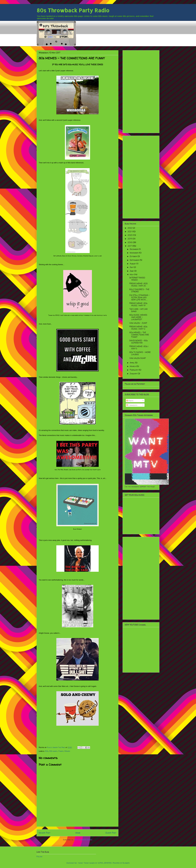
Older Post (111, 833)
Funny (61, 751)
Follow (39, 856)
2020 (130, 235)
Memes (67, 751)
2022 (130, 228)
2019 (130, 239)
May (132, 274)
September (135, 260)
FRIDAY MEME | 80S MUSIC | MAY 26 (138, 285)
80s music (53, 751)
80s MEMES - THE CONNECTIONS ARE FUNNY (139, 335)
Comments (132, 405)
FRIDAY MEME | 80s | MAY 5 (139, 347)
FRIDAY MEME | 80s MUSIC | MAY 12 (138, 328)
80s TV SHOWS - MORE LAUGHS (140, 353)
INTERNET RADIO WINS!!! (137, 279)
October (134, 256)
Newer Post (45, 833)
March (133, 366)
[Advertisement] (141, 91)
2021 (130, 231)
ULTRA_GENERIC (105, 863)
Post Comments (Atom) (83, 840)
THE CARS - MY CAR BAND (138, 310)
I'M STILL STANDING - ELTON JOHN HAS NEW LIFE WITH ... (139, 297)
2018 (130, 242)
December (134, 249)
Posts (130, 401)
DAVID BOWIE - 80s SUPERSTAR (138, 342)
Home (78, 833)
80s (47, 751)
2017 (130, 246)
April (132, 363)
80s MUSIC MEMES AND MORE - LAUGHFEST (138, 317)
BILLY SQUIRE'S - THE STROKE (139, 290)
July (132, 267)
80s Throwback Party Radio (73, 10)
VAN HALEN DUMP (138, 358)
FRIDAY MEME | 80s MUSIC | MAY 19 (138, 304)
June (132, 271)
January (134, 374)
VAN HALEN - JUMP (138, 323)
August (133, 264)
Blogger (126, 863)
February (134, 370)
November (134, 253)
